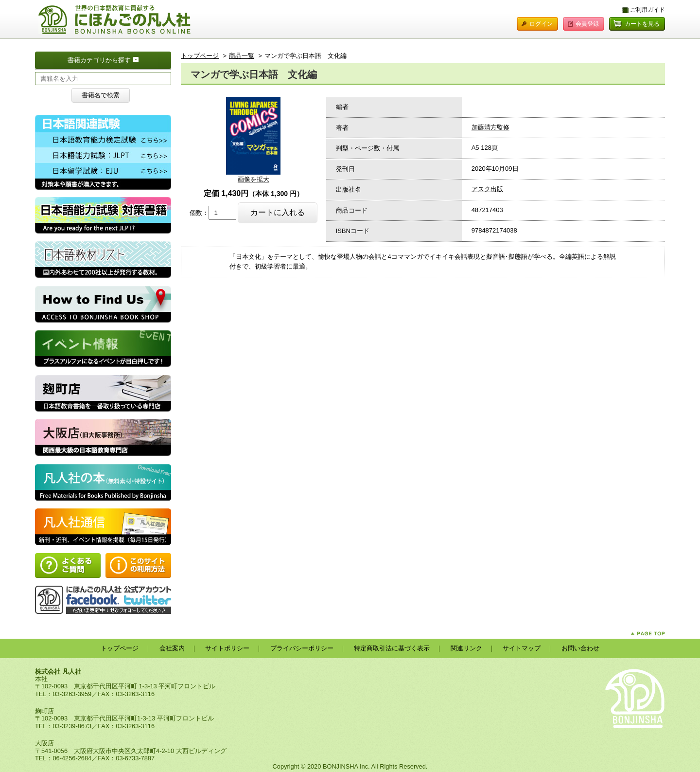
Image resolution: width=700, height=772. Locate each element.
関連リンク (466, 648)
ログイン (541, 24)
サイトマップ (522, 648)
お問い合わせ (580, 648)
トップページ (200, 56)
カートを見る (642, 24)
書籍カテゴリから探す (119, 59)
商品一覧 (242, 56)
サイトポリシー (227, 648)
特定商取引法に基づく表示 (392, 648)
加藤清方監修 (490, 127)
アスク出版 (487, 189)
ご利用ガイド (647, 10)
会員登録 (587, 24)
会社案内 (172, 648)
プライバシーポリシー (302, 648)
